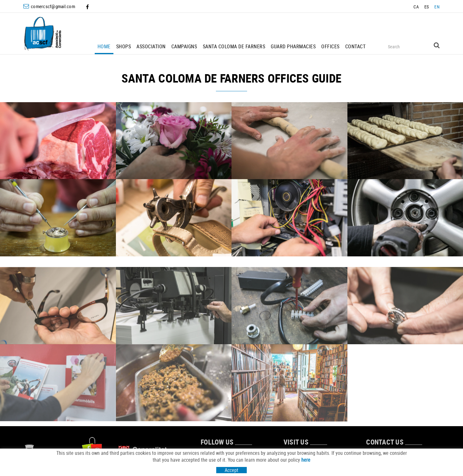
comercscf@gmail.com (53, 6)
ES (427, 7)
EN (437, 7)
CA (416, 7)
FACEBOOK (88, 7)
